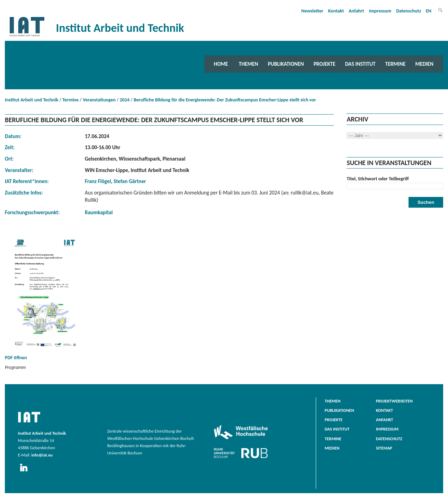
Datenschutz (409, 11)
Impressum (380, 11)
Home (221, 64)
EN (429, 11)
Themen (249, 64)
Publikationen (286, 64)
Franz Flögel (98, 181)
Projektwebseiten (394, 401)
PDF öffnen (46, 298)
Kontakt (336, 11)
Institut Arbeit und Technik (32, 100)
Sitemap (384, 448)
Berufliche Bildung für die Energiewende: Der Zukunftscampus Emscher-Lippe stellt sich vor (225, 100)
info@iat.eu (42, 455)
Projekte (325, 64)
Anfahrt (356, 11)
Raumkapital (99, 212)
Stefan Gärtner (130, 181)
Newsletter (312, 11)
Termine (396, 64)
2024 (125, 100)
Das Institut (360, 64)
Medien (424, 64)
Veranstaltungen (99, 100)
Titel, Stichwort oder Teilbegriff (378, 179)
